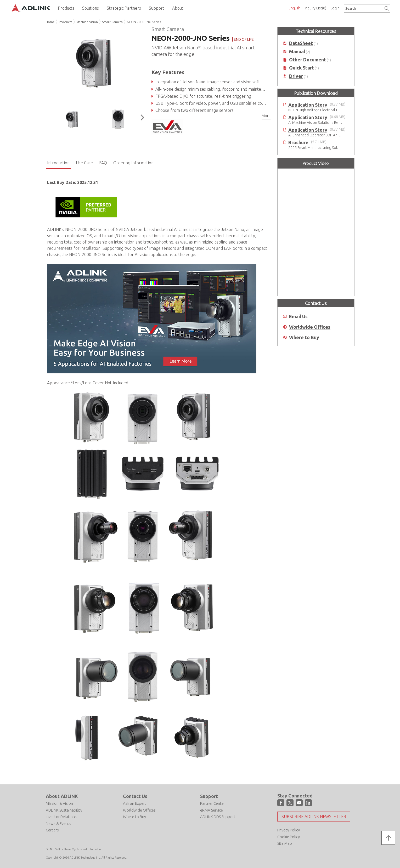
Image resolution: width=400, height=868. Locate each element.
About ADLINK (62, 796)
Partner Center (213, 803)
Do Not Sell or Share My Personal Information (74, 849)
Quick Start (302, 68)
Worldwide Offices (310, 327)
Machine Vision (87, 22)
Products (66, 22)
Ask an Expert (135, 803)
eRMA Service (212, 810)
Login (335, 8)
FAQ (103, 163)
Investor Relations (61, 817)
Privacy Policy (289, 830)
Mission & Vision (59, 803)
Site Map (285, 843)
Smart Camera (112, 22)
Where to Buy (304, 337)
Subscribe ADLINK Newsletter (314, 817)
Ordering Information (133, 163)
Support (209, 796)
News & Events (58, 823)
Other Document (308, 60)
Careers (52, 830)
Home (50, 22)
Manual (297, 52)
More (266, 116)
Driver (296, 76)
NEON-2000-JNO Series (144, 22)
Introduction (58, 163)
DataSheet (301, 43)
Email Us (298, 317)
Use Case (84, 163)
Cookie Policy (289, 837)
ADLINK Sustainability (64, 810)
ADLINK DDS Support (218, 817)
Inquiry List (315, 8)
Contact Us (135, 796)
